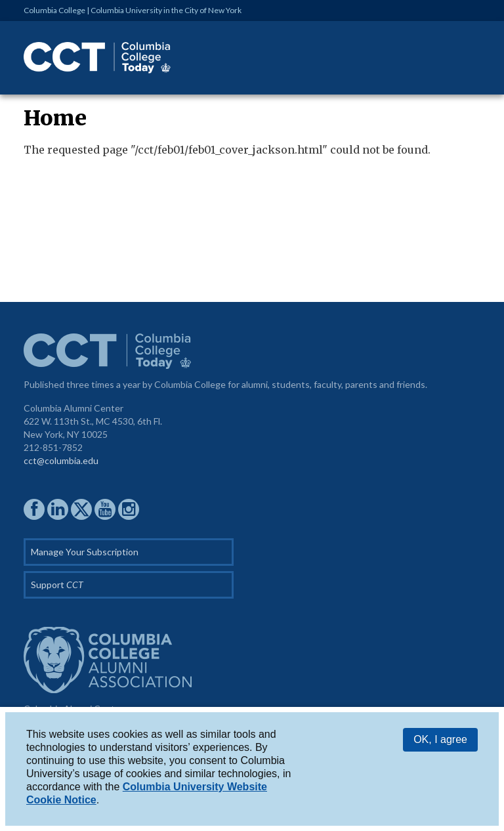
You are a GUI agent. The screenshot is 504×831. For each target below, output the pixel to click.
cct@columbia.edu (61, 460)
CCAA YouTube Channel (105, 509)
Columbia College (54, 10)
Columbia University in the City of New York (166, 10)
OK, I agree (440, 740)
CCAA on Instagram (129, 509)
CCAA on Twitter (81, 509)
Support (57, 585)
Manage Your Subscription (85, 552)
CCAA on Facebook (34, 509)
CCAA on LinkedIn (58, 509)
